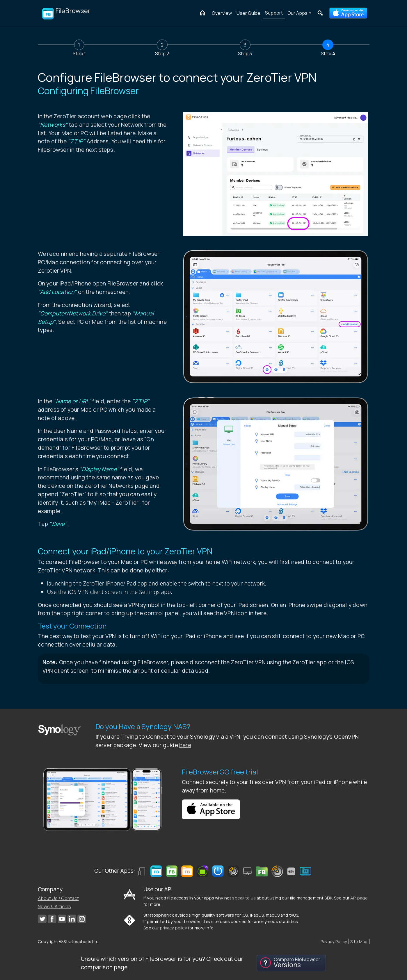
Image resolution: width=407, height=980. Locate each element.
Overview (222, 13)
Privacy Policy (334, 941)
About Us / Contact (58, 898)
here (185, 745)
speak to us (244, 898)
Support (274, 13)
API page (359, 898)
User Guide (248, 13)
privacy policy (174, 928)
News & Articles (54, 906)
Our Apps (297, 13)
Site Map (359, 941)
